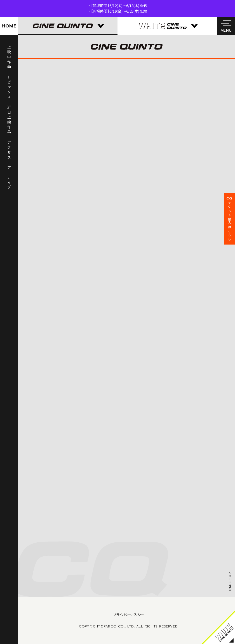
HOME (9, 26)
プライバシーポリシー (129, 614)
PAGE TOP (230, 581)
